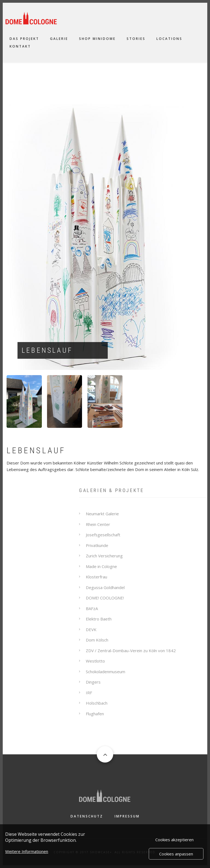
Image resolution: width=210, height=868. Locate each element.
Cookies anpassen (176, 855)
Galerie (59, 39)
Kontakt (20, 46)
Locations (169, 39)
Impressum (127, 816)
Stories (136, 39)
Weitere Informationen (27, 853)
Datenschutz (87, 816)
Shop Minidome (97, 39)
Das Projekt (24, 39)
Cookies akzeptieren (174, 841)
